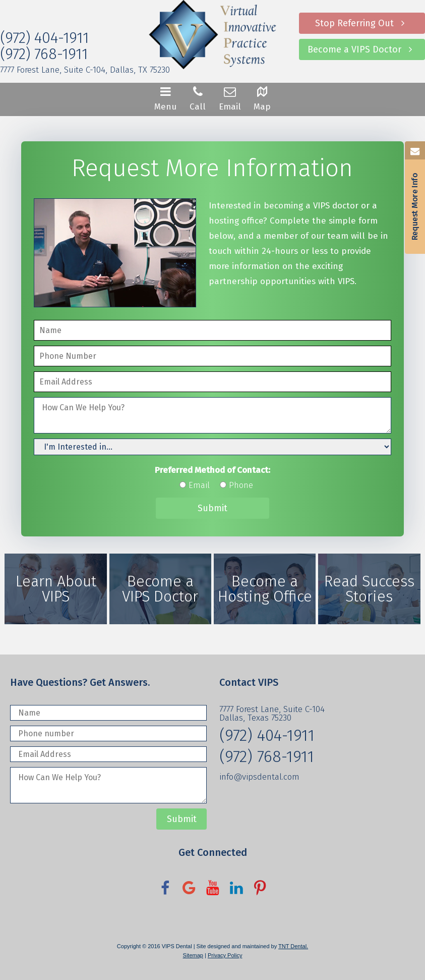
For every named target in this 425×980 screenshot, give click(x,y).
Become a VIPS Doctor (362, 49)
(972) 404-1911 (44, 38)
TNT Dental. (293, 946)
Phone (241, 485)
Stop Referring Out (362, 23)
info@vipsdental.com (259, 777)
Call (198, 98)
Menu (165, 98)
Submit (213, 508)
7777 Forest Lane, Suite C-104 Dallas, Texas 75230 (272, 714)
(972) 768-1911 (44, 54)
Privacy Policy (225, 955)
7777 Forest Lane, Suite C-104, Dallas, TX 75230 (85, 70)
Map (262, 98)
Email (230, 98)
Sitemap (193, 955)
